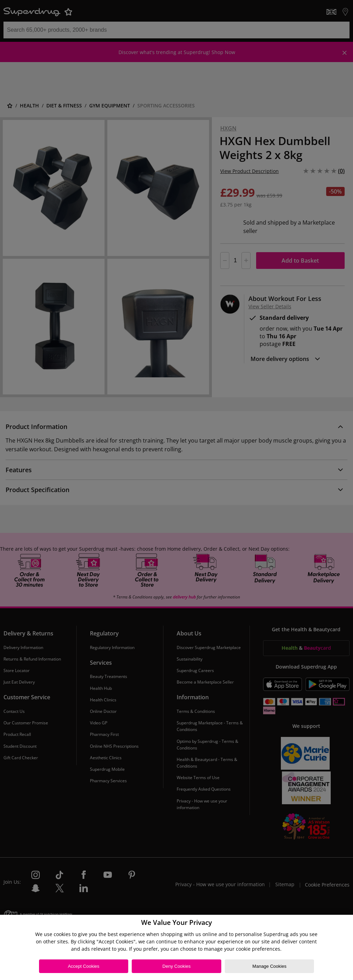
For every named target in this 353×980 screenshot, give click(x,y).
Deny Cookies (176, 966)
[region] (176, 947)
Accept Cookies (84, 966)
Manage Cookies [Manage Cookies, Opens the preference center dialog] (269, 966)
